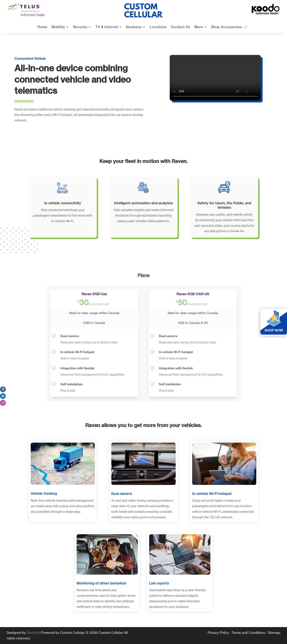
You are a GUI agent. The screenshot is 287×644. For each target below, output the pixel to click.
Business (134, 27)
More (199, 27)
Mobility (58, 27)
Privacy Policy (218, 633)
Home (43, 27)
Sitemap (274, 633)
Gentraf (33, 633)
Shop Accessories (227, 27)
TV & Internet (107, 27)
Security (80, 27)
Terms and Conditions (248, 633)
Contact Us (181, 27)
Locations (158, 27)
